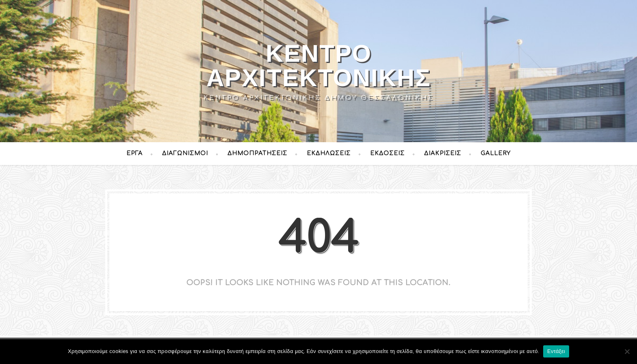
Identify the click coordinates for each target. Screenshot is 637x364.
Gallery (496, 153)
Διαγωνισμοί (185, 153)
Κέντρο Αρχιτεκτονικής (319, 66)
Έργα (134, 153)
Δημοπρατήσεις (257, 153)
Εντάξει (556, 351)
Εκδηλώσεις (329, 153)
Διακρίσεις (443, 153)
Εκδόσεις (387, 153)
